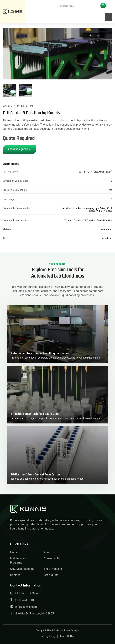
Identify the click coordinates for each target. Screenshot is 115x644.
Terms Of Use (67, 636)
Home (14, 552)
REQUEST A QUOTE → (19, 149)
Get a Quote (51, 575)
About (48, 552)
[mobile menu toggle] (108, 17)
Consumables (52, 558)
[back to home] (13, 11)
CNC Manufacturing (22, 569)
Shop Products (53, 569)
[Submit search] (103, 6)
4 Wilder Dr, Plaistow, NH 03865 (32, 613)
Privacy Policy (48, 636)
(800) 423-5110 (22, 600)
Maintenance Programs (18, 560)
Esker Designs (72, 631)
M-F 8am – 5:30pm (24, 593)
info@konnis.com (23, 607)
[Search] (82, 6)
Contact (15, 575)
